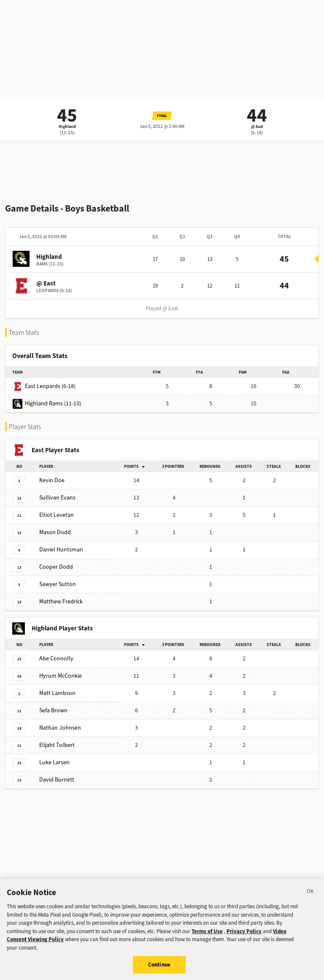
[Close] (310, 897)
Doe (52, 480)
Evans (57, 498)
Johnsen (60, 728)
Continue (159, 969)
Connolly (56, 658)
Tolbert (57, 745)
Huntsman (61, 550)
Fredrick (61, 601)
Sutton (58, 584)
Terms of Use (207, 935)
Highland (67, 126)
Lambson (57, 693)
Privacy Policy (244, 935)
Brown (53, 710)
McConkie (61, 676)
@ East (257, 126)
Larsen (54, 762)
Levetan (57, 515)
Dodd (55, 532)
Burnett (57, 780)
